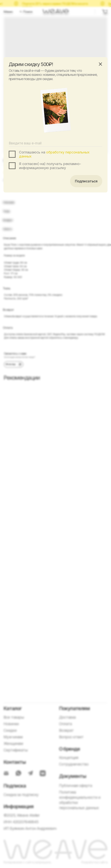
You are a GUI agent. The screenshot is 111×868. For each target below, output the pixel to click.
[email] (56, 143)
